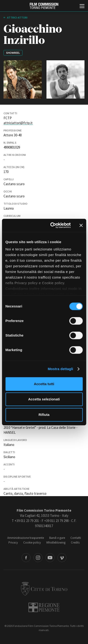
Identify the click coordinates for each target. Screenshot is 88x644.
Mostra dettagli (60, 369)
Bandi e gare (57, 538)
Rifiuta (44, 415)
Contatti (76, 538)
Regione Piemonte (44, 607)
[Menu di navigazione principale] (82, 7)
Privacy (13, 542)
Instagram (38, 558)
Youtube (50, 558)
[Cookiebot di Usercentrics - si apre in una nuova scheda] (52, 225)
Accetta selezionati (44, 399)
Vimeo (62, 558)
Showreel (13, 53)
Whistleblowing (56, 542)
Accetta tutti (44, 384)
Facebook (26, 558)
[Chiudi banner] (81, 225)
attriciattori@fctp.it (18, 123)
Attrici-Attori (17, 17)
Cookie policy (32, 542)
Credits (75, 542)
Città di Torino (44, 589)
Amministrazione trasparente (26, 538)
